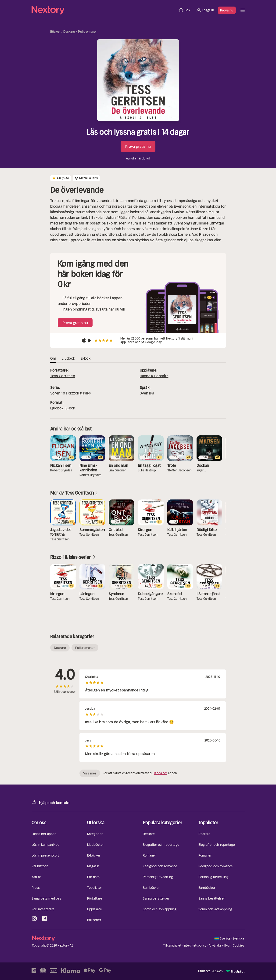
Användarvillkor (220, 946)
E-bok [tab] (86, 358)
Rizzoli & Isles (79, 393)
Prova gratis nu (138, 146)
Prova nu (227, 10)
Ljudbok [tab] (68, 358)
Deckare (69, 32)
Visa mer (90, 773)
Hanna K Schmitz (154, 376)
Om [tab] (53, 358)
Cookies (238, 946)
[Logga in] (205, 10)
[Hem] (104, 10)
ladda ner (161, 773)
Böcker (55, 32)
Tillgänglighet (172, 946)
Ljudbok (57, 408)
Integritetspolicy (195, 946)
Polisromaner (87, 32)
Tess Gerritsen (63, 376)
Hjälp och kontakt (51, 802)
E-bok (70, 408)
